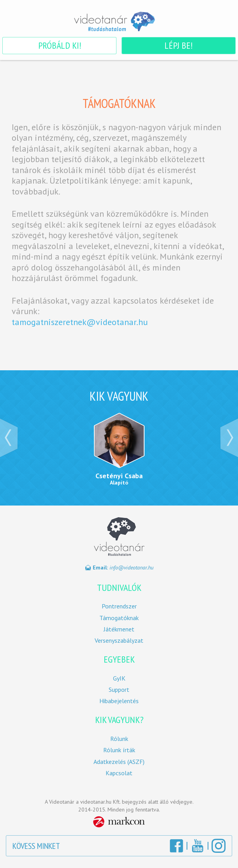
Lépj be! (178, 45)
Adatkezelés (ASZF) (119, 762)
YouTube (197, 846)
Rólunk (119, 739)
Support (119, 690)
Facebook (176, 846)
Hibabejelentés (119, 701)
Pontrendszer (119, 606)
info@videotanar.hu (131, 567)
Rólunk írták (119, 750)
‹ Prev (9, 438)
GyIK (119, 678)
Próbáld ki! (60, 45)
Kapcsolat (119, 773)
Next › (229, 438)
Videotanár (119, 21)
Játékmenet (119, 629)
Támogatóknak (119, 618)
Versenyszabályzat (119, 641)
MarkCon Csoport (119, 822)
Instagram (219, 846)
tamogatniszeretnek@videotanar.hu (80, 322)
